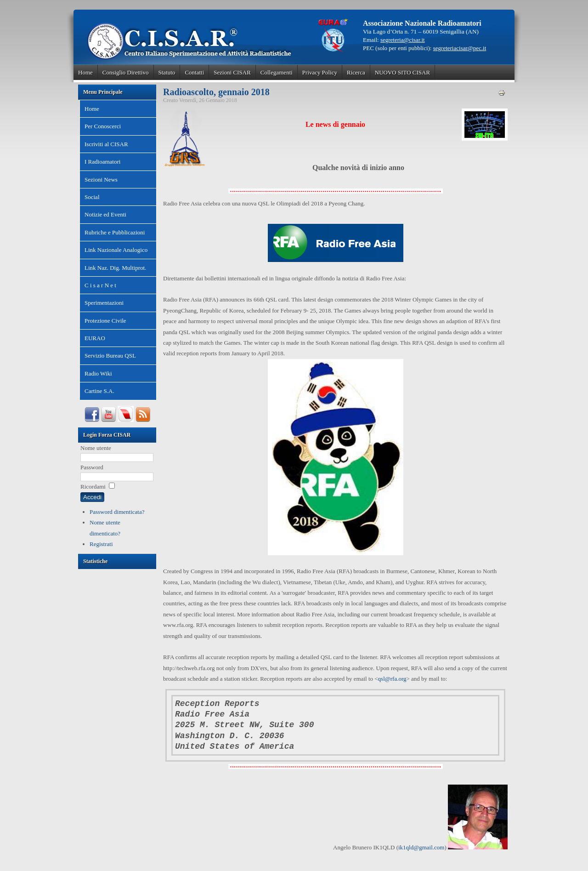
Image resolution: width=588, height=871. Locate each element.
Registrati (101, 544)
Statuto (167, 72)
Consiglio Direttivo (126, 72)
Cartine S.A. (99, 391)
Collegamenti (277, 72)
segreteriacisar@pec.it (460, 48)
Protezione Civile (105, 321)
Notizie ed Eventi (105, 214)
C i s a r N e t (100, 285)
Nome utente (96, 448)
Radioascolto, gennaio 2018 (216, 92)
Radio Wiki (98, 373)
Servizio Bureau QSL (110, 356)
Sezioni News (101, 179)
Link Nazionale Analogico (116, 250)
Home (85, 72)
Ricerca (356, 72)
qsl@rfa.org (392, 679)
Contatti (194, 72)
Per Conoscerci (103, 126)
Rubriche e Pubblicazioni (115, 232)
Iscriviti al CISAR (106, 144)
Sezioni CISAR (232, 72)
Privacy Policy (320, 72)
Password (92, 467)
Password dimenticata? (117, 512)
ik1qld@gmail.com (421, 847)
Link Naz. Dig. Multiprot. (115, 268)
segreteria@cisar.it (403, 40)
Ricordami (93, 487)
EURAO (95, 338)
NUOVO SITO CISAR (402, 72)
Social (92, 197)
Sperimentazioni (104, 303)
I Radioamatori (102, 162)
